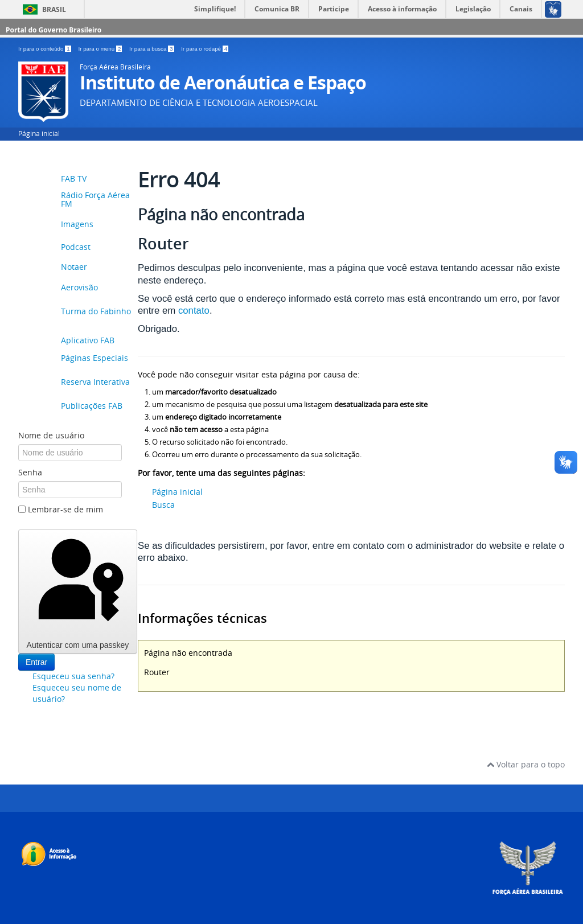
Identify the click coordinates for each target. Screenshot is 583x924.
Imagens (77, 224)
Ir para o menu (101, 49)
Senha (30, 472)
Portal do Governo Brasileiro (54, 30)
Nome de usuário (51, 435)
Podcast (76, 247)
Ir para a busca (152, 49)
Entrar (36, 662)
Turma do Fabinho (96, 312)
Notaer (74, 267)
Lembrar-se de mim (65, 509)
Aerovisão (79, 288)
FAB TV (74, 178)
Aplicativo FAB (88, 340)
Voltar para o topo (526, 764)
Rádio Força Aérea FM (95, 200)
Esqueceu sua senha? (73, 676)
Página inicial (39, 134)
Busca (163, 505)
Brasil (54, 9)
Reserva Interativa (95, 382)
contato (194, 311)
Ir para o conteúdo (45, 49)
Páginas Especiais (95, 358)
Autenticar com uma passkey (78, 591)
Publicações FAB (92, 406)
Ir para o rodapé (205, 49)
